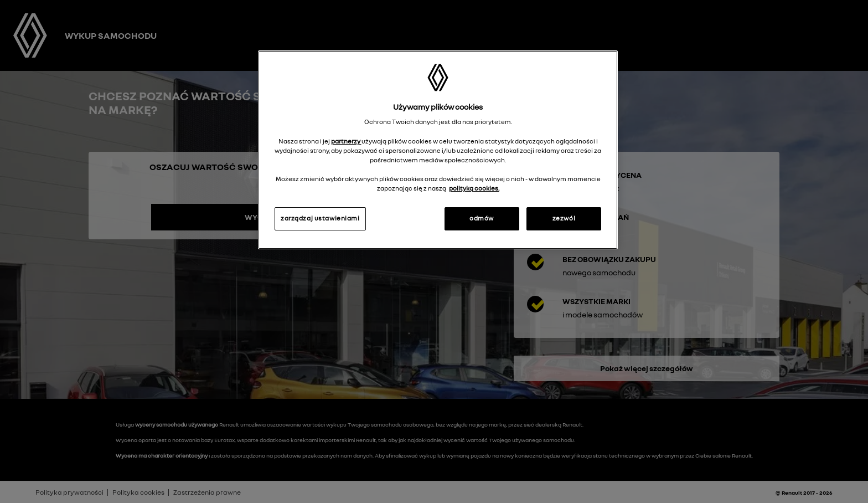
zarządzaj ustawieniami (320, 218)
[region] (438, 150)
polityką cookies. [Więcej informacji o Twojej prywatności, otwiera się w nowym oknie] (474, 188)
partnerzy (346, 141)
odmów (482, 218)
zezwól (564, 218)
